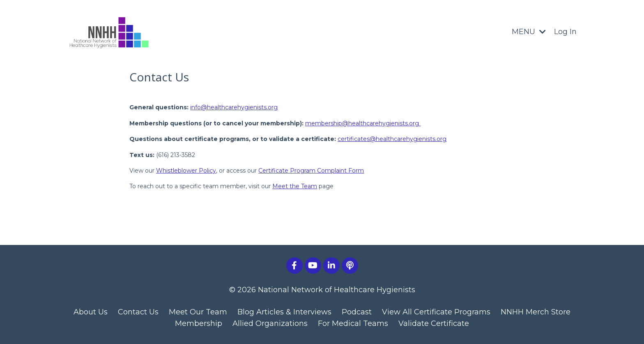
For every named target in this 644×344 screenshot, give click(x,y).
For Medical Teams (353, 323)
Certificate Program (311, 171)
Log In (565, 32)
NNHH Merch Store (536, 312)
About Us (91, 312)
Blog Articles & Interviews (284, 312)
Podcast (357, 312)
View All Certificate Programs (436, 312)
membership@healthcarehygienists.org (362, 123)
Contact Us (138, 312)
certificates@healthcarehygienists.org (392, 139)
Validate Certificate (434, 323)
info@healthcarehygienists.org (234, 107)
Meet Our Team (198, 312)
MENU (529, 32)
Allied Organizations (270, 323)
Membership (199, 323)
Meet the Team (295, 186)
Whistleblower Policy (186, 171)
